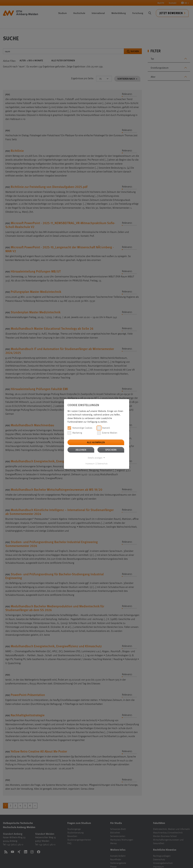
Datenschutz (102, 464)
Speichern (111, 450)
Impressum (90, 464)
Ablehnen (81, 450)
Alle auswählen (96, 442)
